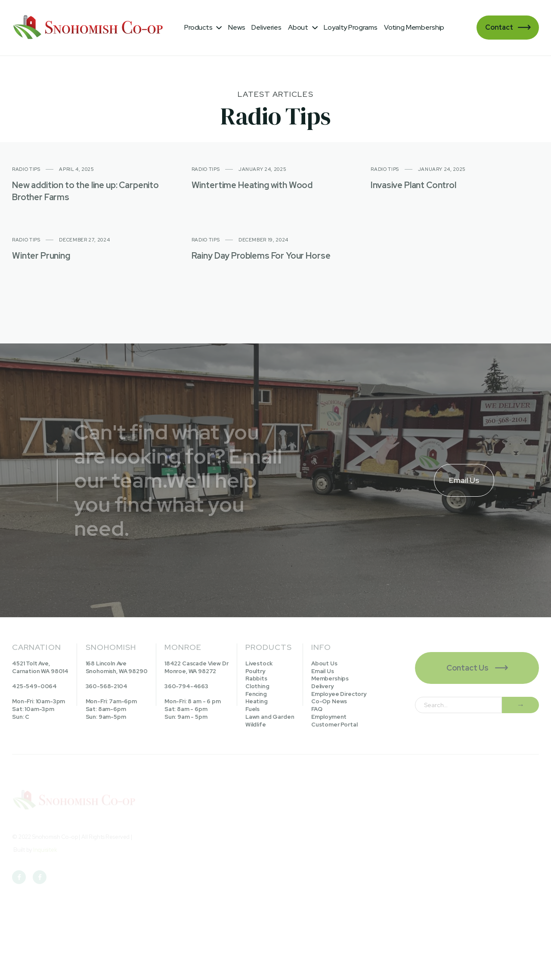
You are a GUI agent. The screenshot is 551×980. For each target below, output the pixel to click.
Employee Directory (339, 694)
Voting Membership (414, 27)
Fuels (252, 709)
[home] (90, 28)
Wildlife (256, 725)
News (237, 27)
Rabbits (256, 679)
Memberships (330, 679)
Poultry (255, 671)
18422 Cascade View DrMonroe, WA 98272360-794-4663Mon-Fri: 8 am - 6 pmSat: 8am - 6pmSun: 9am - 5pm (197, 690)
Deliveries (266, 27)
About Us (324, 663)
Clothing (257, 686)
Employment (329, 717)
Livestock (259, 663)
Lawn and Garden (270, 717)
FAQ (317, 709)
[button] (203, 28)
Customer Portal (334, 725)
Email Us (323, 671)
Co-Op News (329, 701)
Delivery (322, 686)
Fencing (256, 694)
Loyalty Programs (350, 27)
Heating (257, 701)
